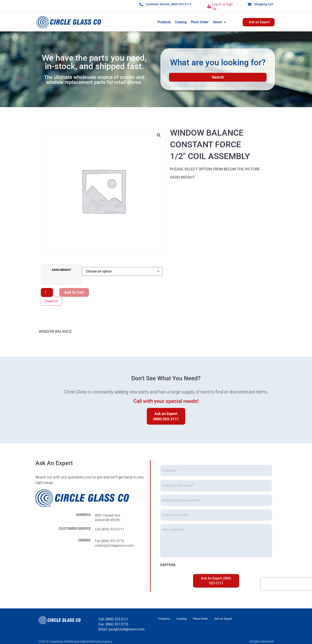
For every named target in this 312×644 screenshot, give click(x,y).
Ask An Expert (223, 619)
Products (164, 22)
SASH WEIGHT (61, 270)
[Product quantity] (47, 292)
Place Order (200, 22)
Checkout (51, 301)
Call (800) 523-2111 (27, 529)
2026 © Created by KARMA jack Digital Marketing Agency (76, 641)
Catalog (181, 22)
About (219, 22)
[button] (159, 135)
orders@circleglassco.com (31, 546)
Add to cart (74, 292)
